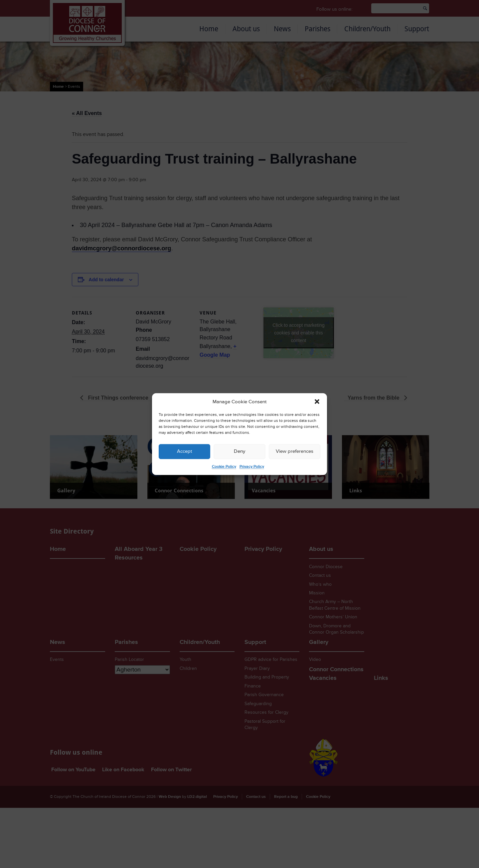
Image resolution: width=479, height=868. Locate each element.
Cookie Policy (224, 467)
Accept (184, 451)
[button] (317, 402)
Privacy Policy (252, 467)
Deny (239, 451)
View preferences (295, 451)
